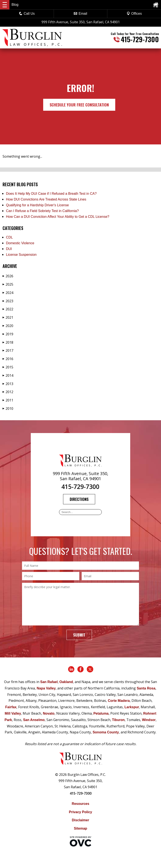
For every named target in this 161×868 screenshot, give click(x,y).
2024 (8, 293)
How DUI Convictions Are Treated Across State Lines (46, 199)
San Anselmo (34, 720)
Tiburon (118, 720)
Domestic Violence (20, 243)
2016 (8, 359)
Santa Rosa (146, 688)
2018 (8, 342)
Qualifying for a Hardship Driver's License (37, 205)
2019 (8, 334)
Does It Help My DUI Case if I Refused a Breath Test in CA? (51, 194)
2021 (8, 317)
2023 (8, 301)
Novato (49, 713)
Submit (79, 635)
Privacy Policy (80, 812)
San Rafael (49, 682)
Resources (81, 804)
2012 (8, 392)
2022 (8, 309)
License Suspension (21, 255)
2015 (8, 367)
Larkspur (132, 707)
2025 (8, 284)
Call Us (27, 14)
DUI (9, 249)
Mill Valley (13, 713)
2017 (8, 350)
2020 (8, 326)
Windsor (149, 720)
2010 (8, 409)
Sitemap (80, 828)
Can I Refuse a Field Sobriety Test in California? (42, 211)
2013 (8, 384)
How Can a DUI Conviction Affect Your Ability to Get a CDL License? (58, 217)
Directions (79, 499)
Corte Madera (119, 701)
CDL (9, 237)
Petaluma (101, 713)
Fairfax (11, 707)
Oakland (66, 682)
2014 (8, 375)
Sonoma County (106, 732)
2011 (8, 400)
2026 (8, 276)
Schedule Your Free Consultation (79, 105)
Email (80, 14)
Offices (134, 14)
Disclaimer (80, 820)
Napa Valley (46, 688)
